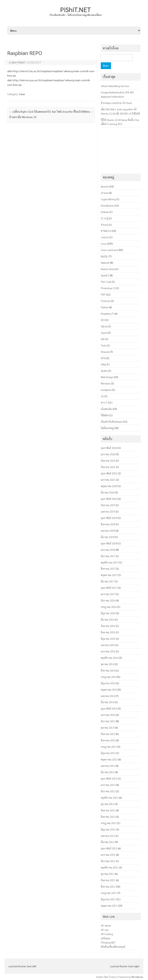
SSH (103, 339)
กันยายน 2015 (108, 626)
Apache (105, 186)
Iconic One (102, 977)
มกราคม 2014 (108, 715)
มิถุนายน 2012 (108, 829)
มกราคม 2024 (108, 454)
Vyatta (104, 371)
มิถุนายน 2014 (108, 683)
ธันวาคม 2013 (108, 721)
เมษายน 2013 (108, 766)
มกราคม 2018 (108, 550)
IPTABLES (106, 231)
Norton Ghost (108, 269)
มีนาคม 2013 (108, 772)
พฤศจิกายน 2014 (110, 658)
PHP (103, 294)
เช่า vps (105, 930)
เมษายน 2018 (108, 531)
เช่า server (106, 926)
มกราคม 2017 (108, 594)
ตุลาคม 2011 (107, 874)
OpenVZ (105, 275)
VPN (103, 358)
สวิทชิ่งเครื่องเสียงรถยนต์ (113, 947)
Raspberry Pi (107, 314)
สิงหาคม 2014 (108, 670)
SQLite (104, 326)
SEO (103, 320)
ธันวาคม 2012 (108, 791)
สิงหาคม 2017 (108, 569)
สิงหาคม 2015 (108, 632)
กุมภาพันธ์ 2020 (109, 499)
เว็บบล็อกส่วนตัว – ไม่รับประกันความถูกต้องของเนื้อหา (76, 15)
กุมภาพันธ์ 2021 (109, 473)
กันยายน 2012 (108, 810)
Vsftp (103, 364)
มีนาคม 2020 (108, 492)
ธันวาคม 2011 (108, 861)
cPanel (104, 193)
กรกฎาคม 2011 (109, 893)
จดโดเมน (105, 938)
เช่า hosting (107, 934)
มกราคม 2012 (108, 855)
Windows (106, 383)
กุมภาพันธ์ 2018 (109, 543)
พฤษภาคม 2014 (109, 690)
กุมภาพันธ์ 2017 (109, 588)
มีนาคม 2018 (108, 537)
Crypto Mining (108, 199)
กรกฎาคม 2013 (109, 747)
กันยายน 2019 (108, 505)
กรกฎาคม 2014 (109, 677)
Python (105, 307)
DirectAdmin (107, 206)
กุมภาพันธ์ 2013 (109, 779)
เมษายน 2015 (108, 645)
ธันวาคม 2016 (108, 600)
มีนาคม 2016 (108, 620)
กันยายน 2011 (108, 880)
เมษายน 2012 (108, 836)
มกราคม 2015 (108, 651)
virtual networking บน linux (115, 86)
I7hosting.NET (108, 942)
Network (105, 263)
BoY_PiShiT (18, 62)
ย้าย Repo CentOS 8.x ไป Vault (116, 103)
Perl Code (106, 282)
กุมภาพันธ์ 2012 (109, 848)
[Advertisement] (51, 279)
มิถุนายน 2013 (108, 753)
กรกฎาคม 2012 (109, 823)
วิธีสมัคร (105, 415)
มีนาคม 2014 (108, 702)
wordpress (106, 390)
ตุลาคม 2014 (107, 664)
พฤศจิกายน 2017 (110, 562)
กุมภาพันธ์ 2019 (109, 518)
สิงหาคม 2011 (108, 887)
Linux (22, 94)
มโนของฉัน (106, 409)
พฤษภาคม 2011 (109, 906)
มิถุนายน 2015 (108, 639)
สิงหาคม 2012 (108, 817)
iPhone (104, 225)
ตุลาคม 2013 (107, 728)
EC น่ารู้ (105, 218)
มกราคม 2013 (108, 785)
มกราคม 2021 (108, 480)
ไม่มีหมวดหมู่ (107, 428)
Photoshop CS (108, 288)
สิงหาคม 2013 (108, 740)
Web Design (107, 377)
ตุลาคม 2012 (107, 804)
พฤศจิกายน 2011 (110, 867)
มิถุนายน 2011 (108, 899)
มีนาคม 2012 (108, 842)
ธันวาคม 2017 (108, 556)
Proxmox (106, 301)
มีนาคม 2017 (108, 581)
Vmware (105, 352)
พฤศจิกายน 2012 (110, 798)
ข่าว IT (104, 403)
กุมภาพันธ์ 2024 (109, 448)
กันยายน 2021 (108, 467)
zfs (102, 396)
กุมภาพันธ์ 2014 (109, 708)
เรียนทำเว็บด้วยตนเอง (112, 422)
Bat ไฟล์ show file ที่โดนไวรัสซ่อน (73, 112)
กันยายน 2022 (108, 461)
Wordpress (137, 977)
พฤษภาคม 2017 (109, 575)
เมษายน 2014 (108, 696)
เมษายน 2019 (108, 512)
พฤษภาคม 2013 (109, 759)
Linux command (109, 250)
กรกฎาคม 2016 (109, 607)
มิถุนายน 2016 (108, 613)
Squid (104, 333)
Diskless (105, 212)
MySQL (104, 256)
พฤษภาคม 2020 (109, 486)
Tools (104, 345)
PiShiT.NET (76, 9)
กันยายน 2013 (108, 734)
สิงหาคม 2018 (108, 524)
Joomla (105, 237)
